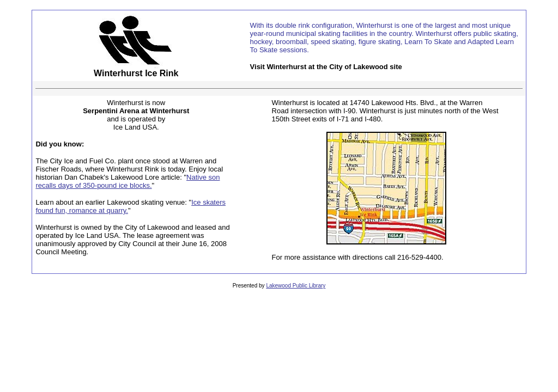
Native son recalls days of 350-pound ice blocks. (128, 181)
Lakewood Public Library (296, 286)
